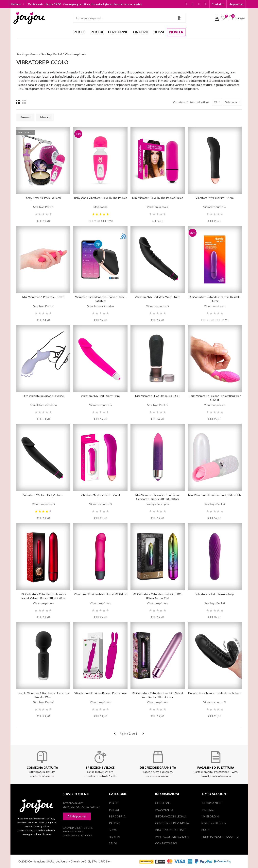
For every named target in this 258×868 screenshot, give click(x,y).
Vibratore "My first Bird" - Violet (100, 495)
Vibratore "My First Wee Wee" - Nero (158, 297)
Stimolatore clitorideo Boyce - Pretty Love (101, 693)
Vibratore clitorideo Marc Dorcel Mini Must (100, 594)
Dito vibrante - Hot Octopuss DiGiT (158, 396)
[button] (218, 4)
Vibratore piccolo (157, 207)
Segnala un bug (73, 831)
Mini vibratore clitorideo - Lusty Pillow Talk (215, 495)
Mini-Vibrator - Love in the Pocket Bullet (158, 198)
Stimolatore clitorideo (101, 306)
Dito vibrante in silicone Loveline (43, 396)
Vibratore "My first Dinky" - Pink (101, 396)
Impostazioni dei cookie (78, 835)
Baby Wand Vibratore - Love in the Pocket (101, 198)
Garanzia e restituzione (78, 828)
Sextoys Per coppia (158, 504)
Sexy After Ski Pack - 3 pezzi (43, 198)
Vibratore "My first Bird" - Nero (215, 198)
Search (179, 18)
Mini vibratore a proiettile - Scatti (43, 297)
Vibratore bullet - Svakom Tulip (215, 594)
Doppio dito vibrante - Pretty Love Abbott (215, 693)
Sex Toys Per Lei (43, 207)
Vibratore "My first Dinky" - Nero (43, 495)
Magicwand (101, 207)
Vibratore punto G (215, 207)
